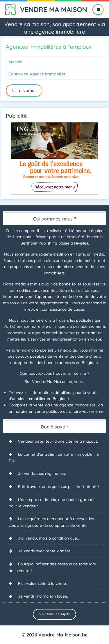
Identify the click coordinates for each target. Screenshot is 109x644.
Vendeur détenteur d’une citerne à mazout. (58, 441)
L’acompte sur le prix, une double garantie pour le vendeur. (52, 503)
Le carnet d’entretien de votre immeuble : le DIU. (54, 457)
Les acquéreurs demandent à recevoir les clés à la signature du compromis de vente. (51, 522)
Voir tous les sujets (54, 614)
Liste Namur (24, 91)
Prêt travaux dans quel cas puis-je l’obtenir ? (59, 486)
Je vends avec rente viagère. (45, 551)
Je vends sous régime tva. (42, 473)
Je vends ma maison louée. (43, 596)
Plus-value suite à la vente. (42, 583)
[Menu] (98, 10)
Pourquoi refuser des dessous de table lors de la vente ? (52, 567)
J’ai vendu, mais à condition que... (49, 538)
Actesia (15, 62)
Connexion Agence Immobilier (37, 74)
